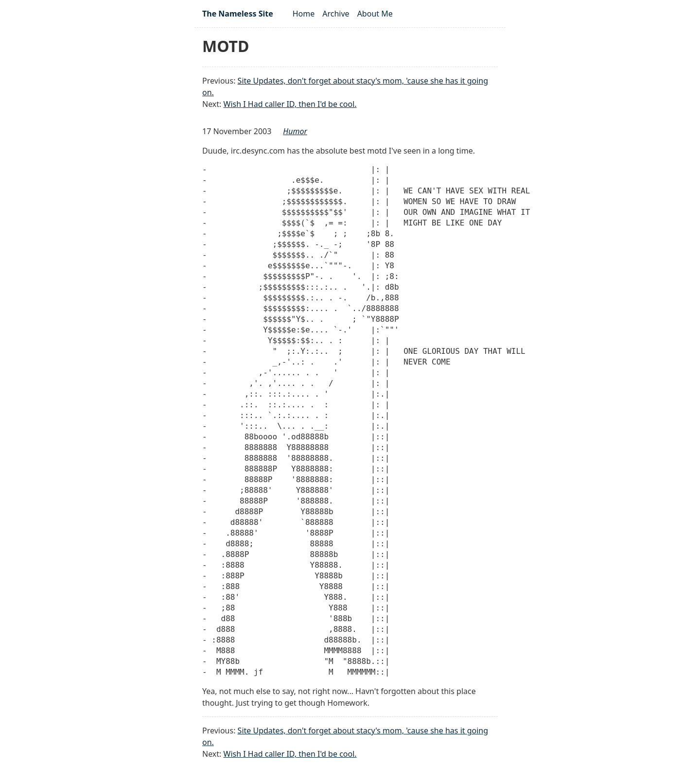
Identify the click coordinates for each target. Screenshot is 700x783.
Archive (336, 14)
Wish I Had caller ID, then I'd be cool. (290, 104)
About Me (375, 14)
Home (304, 14)
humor (295, 131)
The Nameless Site (238, 14)
